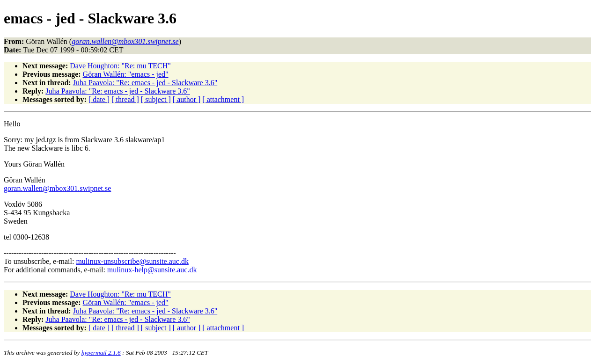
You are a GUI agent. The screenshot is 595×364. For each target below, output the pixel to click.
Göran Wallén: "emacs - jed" (126, 74)
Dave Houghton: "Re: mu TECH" (120, 66)
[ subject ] (156, 99)
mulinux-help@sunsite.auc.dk (152, 270)
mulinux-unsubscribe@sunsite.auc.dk (132, 261)
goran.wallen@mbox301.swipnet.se (57, 188)
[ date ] (99, 99)
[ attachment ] (223, 99)
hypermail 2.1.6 (101, 353)
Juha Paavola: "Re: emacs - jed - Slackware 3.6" (145, 83)
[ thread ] (125, 99)
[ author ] (187, 99)
